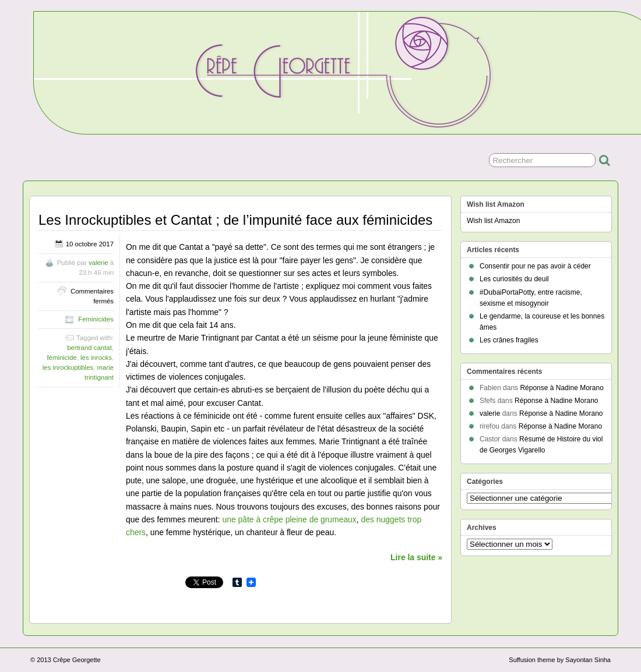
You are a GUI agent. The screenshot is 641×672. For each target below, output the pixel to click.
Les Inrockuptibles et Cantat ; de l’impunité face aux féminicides (235, 220)
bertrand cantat (89, 348)
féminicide (61, 358)
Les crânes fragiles (509, 340)
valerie (98, 263)
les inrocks (96, 358)
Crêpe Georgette (77, 660)
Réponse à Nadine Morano (561, 388)
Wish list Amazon (493, 221)
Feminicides (96, 319)
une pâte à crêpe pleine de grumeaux (289, 519)
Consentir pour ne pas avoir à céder (535, 266)
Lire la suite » (416, 557)
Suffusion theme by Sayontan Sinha (560, 660)
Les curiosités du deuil (514, 279)
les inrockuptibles (68, 367)
